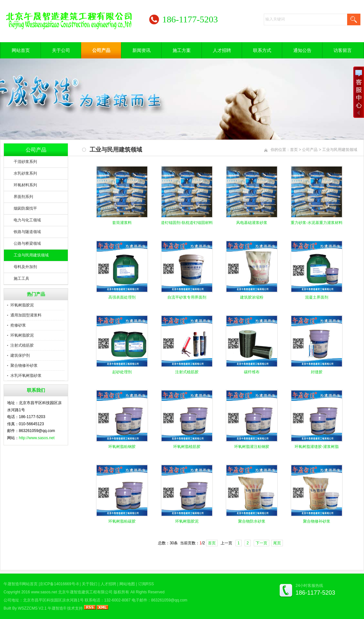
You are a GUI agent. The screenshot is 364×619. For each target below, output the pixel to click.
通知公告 (302, 50)
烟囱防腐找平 (25, 208)
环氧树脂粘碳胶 (122, 521)
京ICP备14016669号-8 (59, 584)
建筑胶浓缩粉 (252, 297)
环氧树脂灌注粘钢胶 (252, 447)
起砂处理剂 (122, 372)
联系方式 (262, 50)
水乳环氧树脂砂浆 (26, 376)
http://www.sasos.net (37, 438)
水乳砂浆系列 (25, 173)
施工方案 (182, 50)
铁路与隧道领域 (27, 232)
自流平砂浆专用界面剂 (187, 297)
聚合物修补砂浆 (24, 365)
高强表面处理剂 (122, 297)
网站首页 (21, 50)
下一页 (261, 543)
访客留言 (343, 50)
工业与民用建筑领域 (31, 255)
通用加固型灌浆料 (26, 315)
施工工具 (21, 279)
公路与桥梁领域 (27, 243)
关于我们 (90, 584)
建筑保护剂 (20, 355)
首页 (294, 150)
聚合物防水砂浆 (252, 521)
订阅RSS (146, 584)
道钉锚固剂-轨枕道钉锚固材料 (187, 223)
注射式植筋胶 (22, 345)
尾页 (277, 543)
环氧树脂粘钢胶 (122, 447)
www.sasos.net (44, 592)
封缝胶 (317, 372)
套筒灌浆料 (122, 223)
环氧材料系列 (25, 185)
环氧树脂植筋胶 (187, 447)
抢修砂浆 (18, 325)
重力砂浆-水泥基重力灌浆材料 (317, 223)
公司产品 (101, 50)
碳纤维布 (252, 372)
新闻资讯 (141, 50)
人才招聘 (222, 50)
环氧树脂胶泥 (22, 305)
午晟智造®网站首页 (21, 584)
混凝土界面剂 (317, 297)
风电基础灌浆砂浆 (252, 223)
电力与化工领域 (27, 220)
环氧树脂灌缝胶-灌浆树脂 (317, 447)
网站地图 (127, 584)
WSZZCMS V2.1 (32, 608)
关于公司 (61, 50)
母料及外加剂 (25, 267)
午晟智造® (57, 608)
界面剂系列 (23, 197)
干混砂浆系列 (25, 162)
